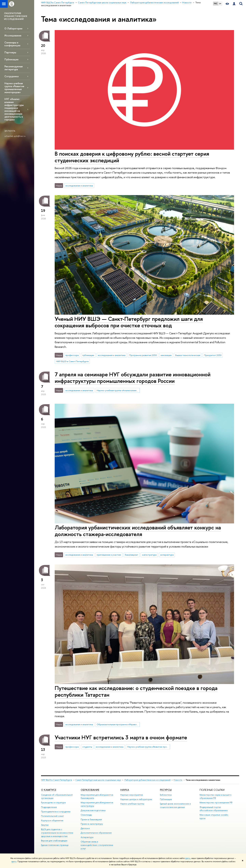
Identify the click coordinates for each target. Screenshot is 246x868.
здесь (188, 858)
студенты (87, 747)
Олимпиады (86, 815)
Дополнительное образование (96, 833)
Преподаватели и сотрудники (56, 812)
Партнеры (10, 52)
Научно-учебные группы (132, 804)
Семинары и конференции (12, 44)
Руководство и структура (53, 802)
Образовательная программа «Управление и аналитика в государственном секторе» (118, 724)
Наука (125, 790)
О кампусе (49, 790)
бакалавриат (132, 555)
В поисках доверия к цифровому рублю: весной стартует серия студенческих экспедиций (132, 157)
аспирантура (167, 555)
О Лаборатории (13, 28)
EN (220, 4)
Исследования (13, 35)
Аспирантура (87, 837)
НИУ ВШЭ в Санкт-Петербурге (72, 361)
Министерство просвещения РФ (216, 802)
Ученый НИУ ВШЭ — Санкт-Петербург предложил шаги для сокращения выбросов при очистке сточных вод (129, 322)
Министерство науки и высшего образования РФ (216, 797)
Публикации (11, 59)
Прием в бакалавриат (91, 819)
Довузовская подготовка (93, 810)
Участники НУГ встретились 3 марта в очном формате (121, 737)
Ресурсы (166, 790)
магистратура (149, 555)
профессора (72, 355)
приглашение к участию (109, 555)
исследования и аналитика (79, 186)
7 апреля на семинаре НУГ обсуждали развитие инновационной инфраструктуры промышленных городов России (133, 378)
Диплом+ (85, 828)
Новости (178, 780)
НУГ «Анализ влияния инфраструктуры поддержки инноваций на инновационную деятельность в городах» (14, 109)
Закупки (45, 825)
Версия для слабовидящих (54, 841)
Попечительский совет (52, 816)
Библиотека (166, 795)
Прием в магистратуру (92, 824)
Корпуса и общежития (52, 820)
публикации (88, 355)
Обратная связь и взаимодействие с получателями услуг (97, 845)
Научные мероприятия (132, 795)
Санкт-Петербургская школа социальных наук (98, 780)
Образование (90, 790)
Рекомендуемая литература (13, 68)
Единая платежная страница (55, 845)
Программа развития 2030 (143, 355)
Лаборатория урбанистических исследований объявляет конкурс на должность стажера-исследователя (138, 531)
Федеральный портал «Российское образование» (214, 809)
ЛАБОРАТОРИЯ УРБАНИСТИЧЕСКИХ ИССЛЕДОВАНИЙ (16, 16)
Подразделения (49, 807)
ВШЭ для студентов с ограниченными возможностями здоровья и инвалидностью (57, 833)
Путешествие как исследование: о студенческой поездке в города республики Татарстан (136, 691)
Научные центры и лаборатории (136, 799)
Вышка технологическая (188, 355)
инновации (166, 355)
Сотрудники (12, 76)
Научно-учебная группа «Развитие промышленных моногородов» (14, 88)
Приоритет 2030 (213, 355)
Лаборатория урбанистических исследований (147, 780)
